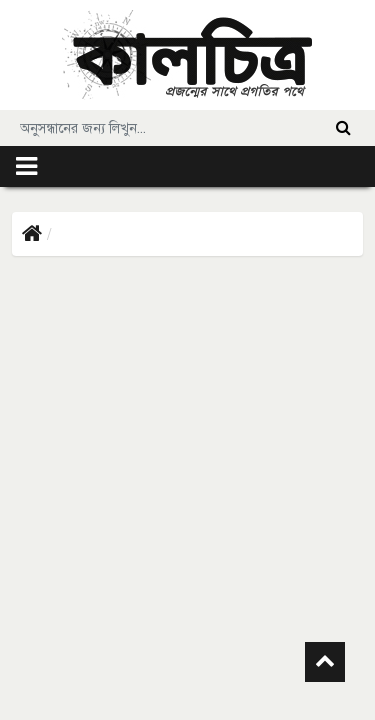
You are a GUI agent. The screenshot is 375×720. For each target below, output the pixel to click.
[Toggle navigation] (26, 166)
